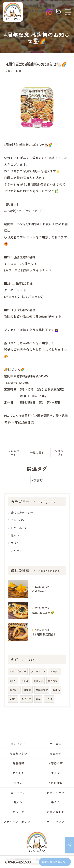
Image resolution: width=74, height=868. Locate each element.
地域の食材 (42, 690)
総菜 (38, 699)
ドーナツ (55, 671)
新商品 (56, 690)
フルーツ (16, 550)
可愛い (13, 699)
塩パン (15, 535)
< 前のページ (14, 453)
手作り (15, 543)
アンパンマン (38, 671)
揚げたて (14, 690)
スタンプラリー (18, 671)
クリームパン (19, 528)
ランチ (49, 699)
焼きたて (53, 681)
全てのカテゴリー (22, 512)
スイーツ (26, 699)
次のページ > (60, 453)
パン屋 (25, 681)
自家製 (27, 690)
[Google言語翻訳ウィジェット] (59, 12)
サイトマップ (56, 822)
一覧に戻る (37, 452)
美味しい (38, 681)
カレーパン (18, 520)
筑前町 (13, 681)
